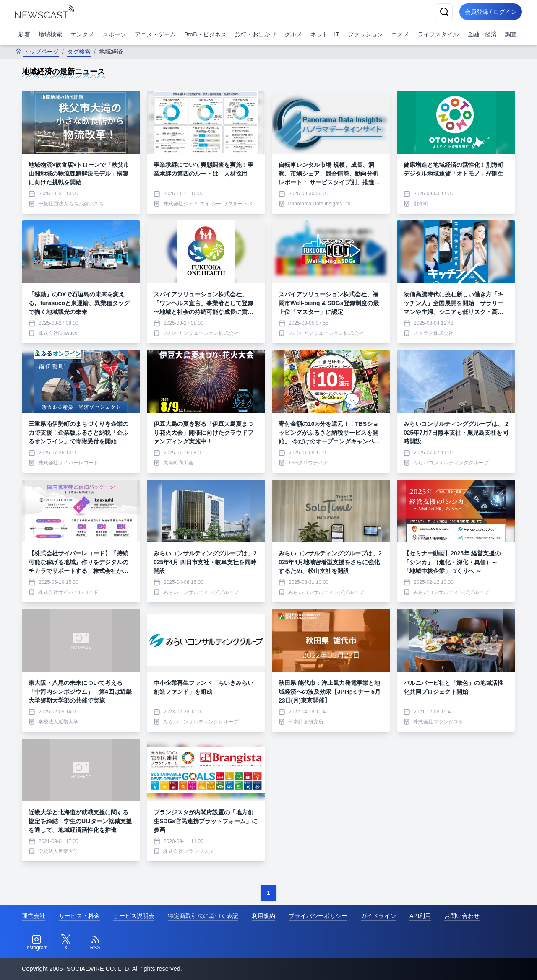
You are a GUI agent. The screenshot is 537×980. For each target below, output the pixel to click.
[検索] (441, 12)
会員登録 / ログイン (489, 12)
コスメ (400, 34)
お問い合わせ (462, 916)
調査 (511, 34)
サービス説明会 (134, 916)
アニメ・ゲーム (155, 34)
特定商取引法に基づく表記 (203, 916)
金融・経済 (482, 34)
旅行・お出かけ (255, 34)
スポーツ (115, 34)
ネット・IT (325, 34)
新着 (24, 34)
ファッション (365, 34)
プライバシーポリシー (318, 916)
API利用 (420, 916)
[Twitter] (66, 943)
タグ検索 (79, 52)
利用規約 (263, 916)
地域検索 (50, 34)
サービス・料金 (79, 916)
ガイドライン (378, 916)
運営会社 (34, 916)
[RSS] (95, 943)
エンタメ (82, 34)
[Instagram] (36, 943)
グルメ (293, 34)
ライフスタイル (438, 34)
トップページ (37, 52)
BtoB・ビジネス (205, 34)
